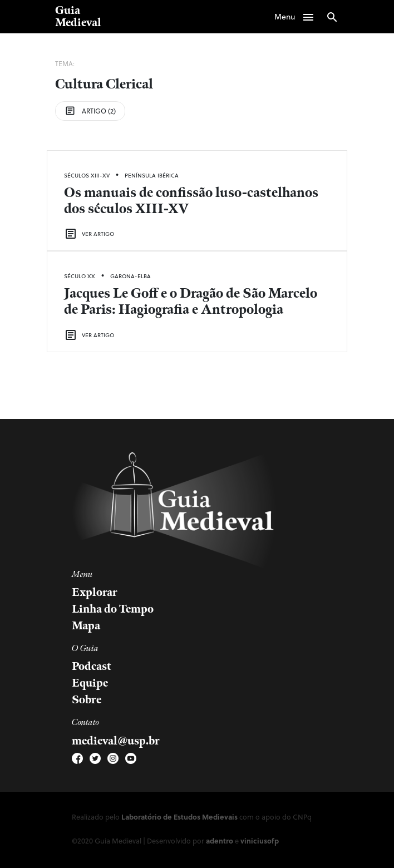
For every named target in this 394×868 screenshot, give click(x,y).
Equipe (90, 683)
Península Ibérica (152, 175)
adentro (220, 840)
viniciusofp (260, 840)
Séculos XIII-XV (87, 175)
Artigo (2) (90, 111)
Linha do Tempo (113, 609)
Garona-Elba (130, 276)
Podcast (92, 667)
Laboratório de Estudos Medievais (179, 817)
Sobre (87, 700)
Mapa (86, 626)
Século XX (80, 276)
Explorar (95, 593)
